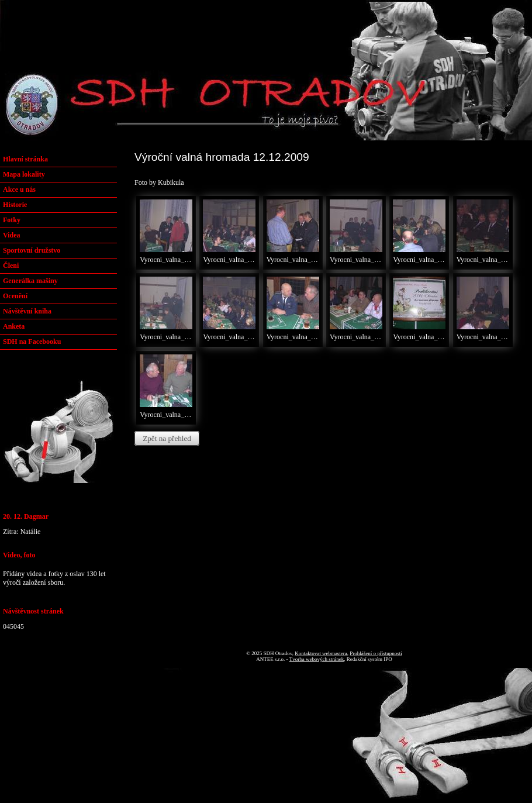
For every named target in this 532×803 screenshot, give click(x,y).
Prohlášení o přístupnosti (376, 653)
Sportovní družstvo (32, 250)
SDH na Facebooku (32, 342)
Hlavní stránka (25, 159)
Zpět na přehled (167, 438)
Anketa (14, 326)
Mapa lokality (24, 174)
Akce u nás (19, 189)
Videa (12, 235)
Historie (15, 205)
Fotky (12, 220)
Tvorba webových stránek (317, 659)
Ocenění (15, 296)
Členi (11, 266)
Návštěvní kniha (27, 311)
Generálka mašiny (30, 281)
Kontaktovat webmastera (321, 653)
